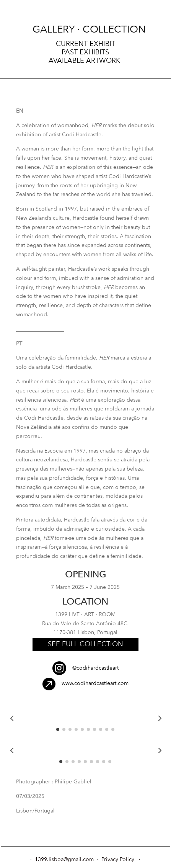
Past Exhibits (85, 52)
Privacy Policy (118, 859)
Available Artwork (85, 61)
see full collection (85, 644)
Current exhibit (85, 44)
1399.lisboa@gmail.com (65, 859)
